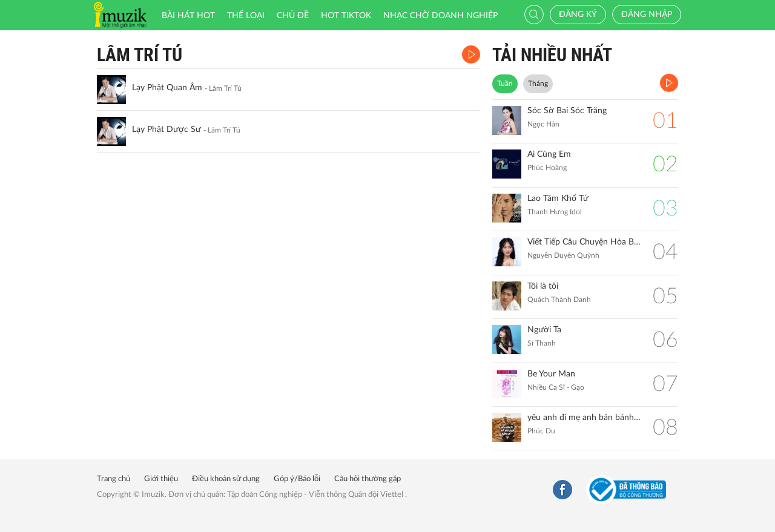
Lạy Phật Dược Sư (167, 130)
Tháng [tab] (538, 84)
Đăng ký (578, 15)
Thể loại (246, 16)
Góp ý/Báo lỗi (297, 479)
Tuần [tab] (505, 84)
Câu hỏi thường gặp (368, 479)
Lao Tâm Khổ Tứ (558, 199)
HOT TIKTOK (346, 16)
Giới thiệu (161, 479)
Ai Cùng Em (549, 154)
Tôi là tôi (543, 286)
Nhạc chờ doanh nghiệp (440, 16)
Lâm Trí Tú (140, 55)
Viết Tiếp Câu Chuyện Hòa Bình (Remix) (584, 242)
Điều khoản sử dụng (226, 479)
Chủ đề (293, 16)
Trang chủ (114, 479)
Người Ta (544, 330)
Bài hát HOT (188, 16)
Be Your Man (551, 374)
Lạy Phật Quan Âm (167, 88)
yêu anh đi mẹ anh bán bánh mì (584, 418)
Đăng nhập (647, 15)
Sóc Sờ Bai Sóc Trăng (567, 111)
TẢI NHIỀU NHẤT (552, 55)
